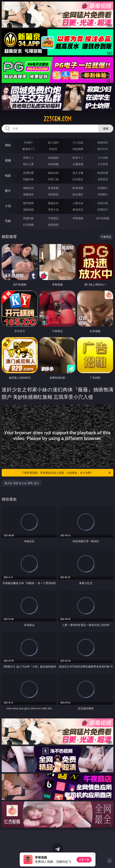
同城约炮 (28, 218)
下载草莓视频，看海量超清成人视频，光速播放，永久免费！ (66, 473)
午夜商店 (53, 218)
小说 (8, 206)
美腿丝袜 (28, 194)
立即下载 (84, 860)
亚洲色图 (53, 188)
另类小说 (53, 209)
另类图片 (103, 194)
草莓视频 (78, 218)
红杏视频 (28, 225)
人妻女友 (78, 203)
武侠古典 (103, 203)
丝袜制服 (53, 164)
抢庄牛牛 (103, 149)
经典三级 (53, 179)
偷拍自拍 (53, 173)
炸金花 (53, 149)
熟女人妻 (28, 164)
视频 (8, 160)
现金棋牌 (78, 149)
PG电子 (29, 142)
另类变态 (103, 179)
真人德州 (53, 142)
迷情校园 (28, 209)
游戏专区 (103, 142)
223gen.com (57, 119)
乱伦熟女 (78, 179)
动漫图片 (103, 188)
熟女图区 (78, 194)
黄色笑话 (78, 209)
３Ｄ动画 (103, 158)
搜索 (106, 128)
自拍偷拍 (53, 158)
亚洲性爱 (28, 173)
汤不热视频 (103, 218)
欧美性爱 (103, 173)
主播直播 (78, 164)
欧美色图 (78, 188)
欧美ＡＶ (78, 158)
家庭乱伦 (53, 203)
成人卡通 (78, 173)
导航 (8, 221)
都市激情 (28, 203)
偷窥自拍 (28, 188)
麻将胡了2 (28, 149)
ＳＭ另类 (103, 164)
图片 (8, 191)
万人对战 (78, 142)
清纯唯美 (53, 194)
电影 (8, 175)
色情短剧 (53, 225)
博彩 (8, 145)
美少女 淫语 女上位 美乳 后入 (22, 483)
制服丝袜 (28, 179)
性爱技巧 (103, 209)
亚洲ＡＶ (28, 158)
